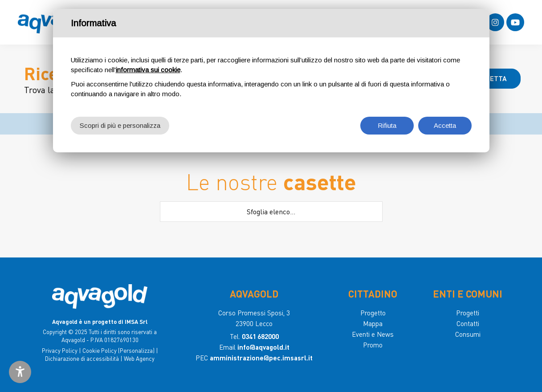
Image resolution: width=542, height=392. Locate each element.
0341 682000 (260, 336)
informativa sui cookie (148, 70)
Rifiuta (387, 125)
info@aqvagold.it (263, 347)
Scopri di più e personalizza (120, 125)
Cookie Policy (100, 350)
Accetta (445, 125)
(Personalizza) (136, 350)
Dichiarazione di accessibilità (82, 358)
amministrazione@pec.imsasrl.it (261, 358)
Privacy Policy (60, 350)
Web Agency (139, 358)
